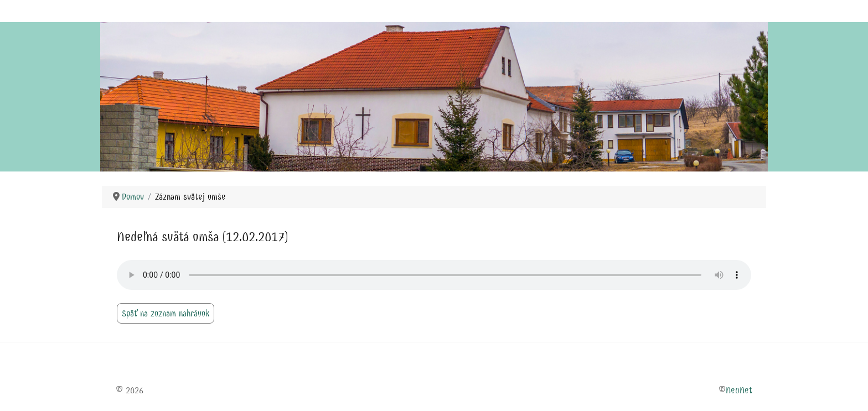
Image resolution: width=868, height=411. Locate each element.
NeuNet (739, 390)
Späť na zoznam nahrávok (166, 313)
